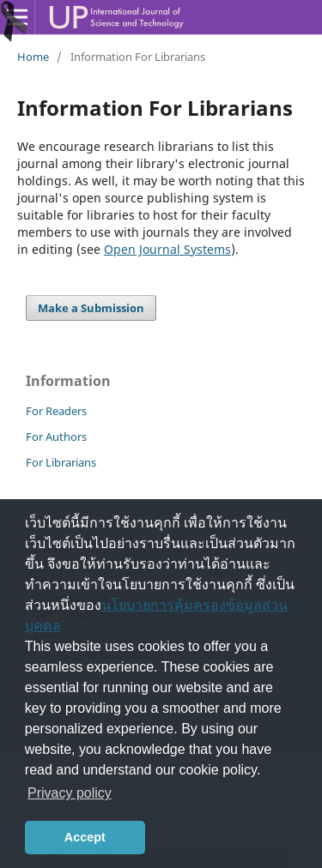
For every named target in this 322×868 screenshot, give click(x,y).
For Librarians (61, 462)
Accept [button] (85, 837)
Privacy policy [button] (70, 793)
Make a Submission (91, 308)
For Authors (56, 437)
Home (33, 57)
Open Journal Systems (167, 249)
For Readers (56, 411)
